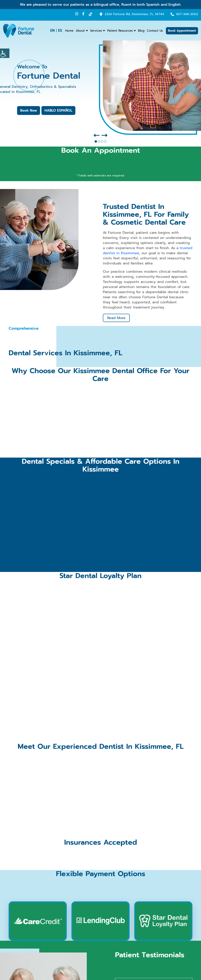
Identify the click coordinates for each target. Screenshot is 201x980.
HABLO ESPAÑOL (58, 110)
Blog (141, 31)
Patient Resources (120, 31)
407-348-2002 (187, 14)
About (80, 31)
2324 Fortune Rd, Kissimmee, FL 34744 (134, 14)
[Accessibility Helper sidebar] (5, 53)
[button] (96, 141)
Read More (116, 318)
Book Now (29, 110)
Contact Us (155, 31)
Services (96, 31)
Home (69, 31)
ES (60, 30)
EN (53, 30)
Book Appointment (182, 31)
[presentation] (97, 136)
